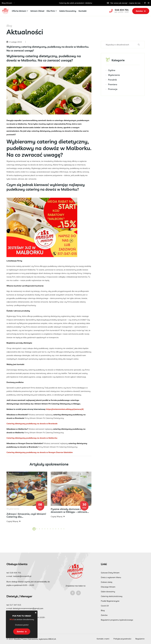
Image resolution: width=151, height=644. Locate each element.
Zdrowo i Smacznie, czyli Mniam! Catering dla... (26, 517)
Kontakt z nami (103, 639)
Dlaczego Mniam (108, 587)
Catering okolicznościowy (112, 596)
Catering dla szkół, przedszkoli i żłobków (76, 3)
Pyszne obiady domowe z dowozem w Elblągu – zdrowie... (70, 512)
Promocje (113, 90)
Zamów (141, 11)
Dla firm (51, 11)
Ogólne (112, 71)
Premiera (113, 85)
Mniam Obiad (37, 11)
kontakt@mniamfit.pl (22, 576)
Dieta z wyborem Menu (111, 577)
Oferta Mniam (19, 11)
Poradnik (112, 80)
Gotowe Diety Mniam (110, 573)
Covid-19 (105, 606)
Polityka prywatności (122, 639)
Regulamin (140, 639)
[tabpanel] (27, 499)
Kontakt (83, 11)
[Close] (36, 613)
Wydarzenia (114, 76)
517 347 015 (15, 605)
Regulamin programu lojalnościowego (117, 620)
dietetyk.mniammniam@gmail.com (28, 608)
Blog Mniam (7, 3)
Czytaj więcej (14, 523)
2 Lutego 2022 (16, 42)
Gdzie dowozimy (68, 11)
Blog (103, 610)
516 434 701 (122, 10)
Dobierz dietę (107, 582)
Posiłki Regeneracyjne (110, 601)
